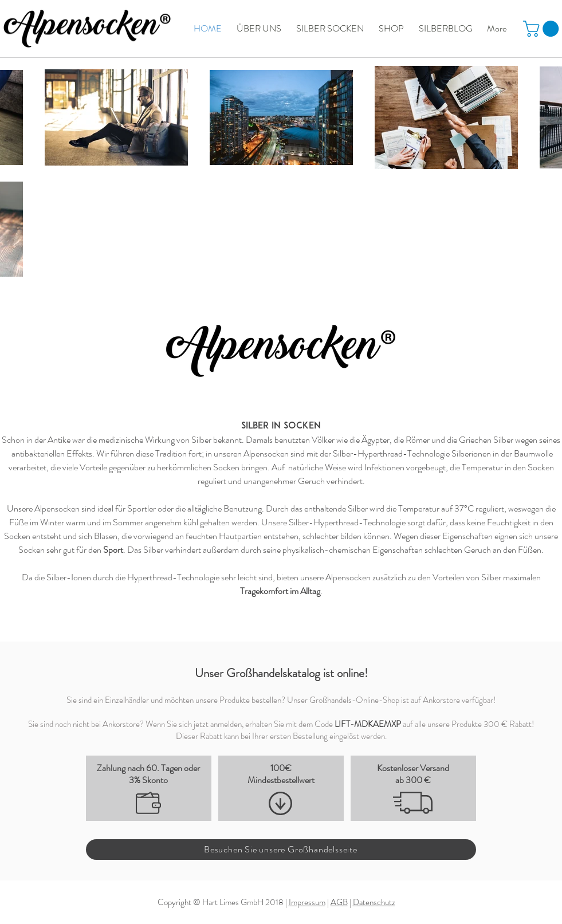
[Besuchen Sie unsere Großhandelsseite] (281, 850)
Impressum (307, 902)
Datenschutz (374, 902)
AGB (339, 902)
